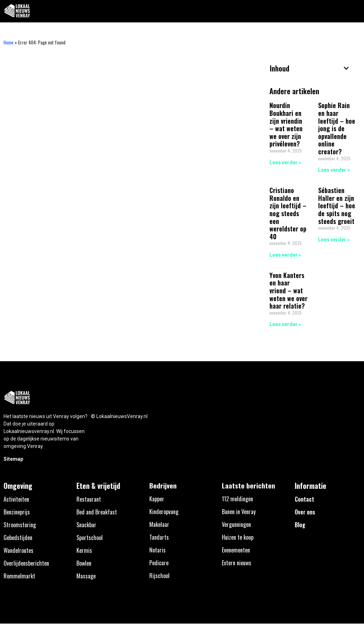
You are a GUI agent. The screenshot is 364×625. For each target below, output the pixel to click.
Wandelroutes (18, 550)
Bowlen (84, 563)
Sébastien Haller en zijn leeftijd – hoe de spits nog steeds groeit (337, 205)
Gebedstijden (18, 538)
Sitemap (13, 459)
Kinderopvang (164, 512)
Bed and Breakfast (97, 512)
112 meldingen (237, 499)
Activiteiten (16, 499)
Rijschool (159, 576)
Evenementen (236, 550)
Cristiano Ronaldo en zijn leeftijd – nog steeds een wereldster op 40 (288, 213)
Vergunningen (236, 524)
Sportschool (90, 538)
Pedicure (159, 563)
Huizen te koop (238, 537)
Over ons (305, 512)
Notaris (157, 550)
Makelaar (159, 524)
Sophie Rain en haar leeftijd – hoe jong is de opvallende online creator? (337, 128)
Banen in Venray (239, 512)
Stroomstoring (20, 525)
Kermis (84, 550)
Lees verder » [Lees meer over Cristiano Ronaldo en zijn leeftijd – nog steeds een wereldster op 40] (285, 255)
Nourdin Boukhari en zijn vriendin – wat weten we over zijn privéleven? (286, 124)
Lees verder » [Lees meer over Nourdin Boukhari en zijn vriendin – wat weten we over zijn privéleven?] (285, 162)
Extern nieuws (237, 563)
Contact (304, 499)
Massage (86, 576)
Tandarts (159, 537)
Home (9, 42)
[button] (355, 11)
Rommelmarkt (19, 576)
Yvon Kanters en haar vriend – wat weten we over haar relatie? (288, 290)
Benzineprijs (17, 512)
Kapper (157, 499)
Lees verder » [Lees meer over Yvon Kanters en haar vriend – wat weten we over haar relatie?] (285, 324)
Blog (300, 525)
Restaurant (89, 499)
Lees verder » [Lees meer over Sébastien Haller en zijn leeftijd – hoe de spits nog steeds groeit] (334, 240)
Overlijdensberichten (26, 563)
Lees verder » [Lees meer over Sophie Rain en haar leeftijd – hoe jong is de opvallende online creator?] (334, 170)
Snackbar (86, 525)
